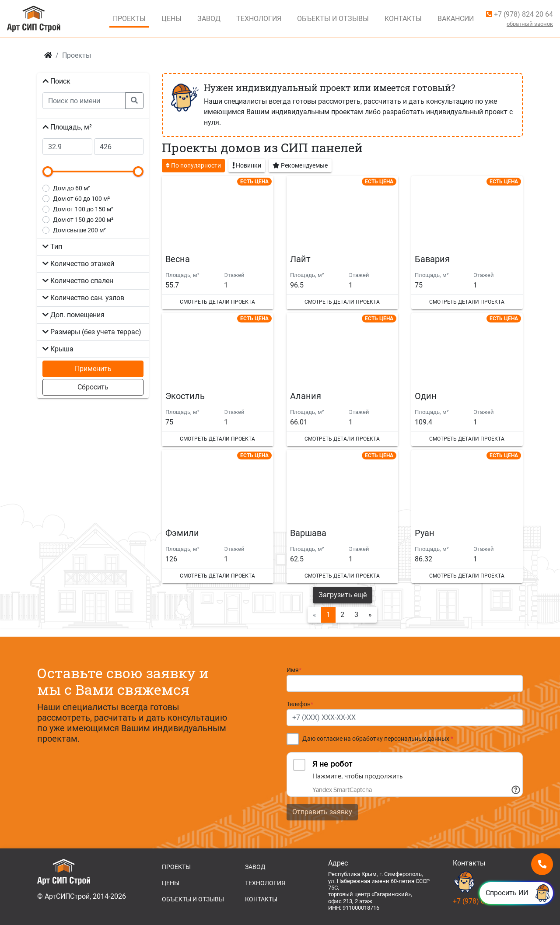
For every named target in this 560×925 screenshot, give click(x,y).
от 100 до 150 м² (83, 209)
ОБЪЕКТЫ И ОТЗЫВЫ (193, 899)
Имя (294, 670)
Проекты (129, 19)
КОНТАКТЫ (261, 899)
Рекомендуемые (300, 165)
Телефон (300, 704)
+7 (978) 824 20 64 (520, 14)
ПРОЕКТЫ (176, 867)
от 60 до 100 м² (81, 199)
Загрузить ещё (343, 595)
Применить (93, 369)
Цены (171, 19)
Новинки (247, 165)
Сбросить (93, 387)
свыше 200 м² (79, 230)
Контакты (403, 19)
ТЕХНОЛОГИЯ (265, 883)
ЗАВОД (255, 867)
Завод (209, 19)
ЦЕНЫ (171, 883)
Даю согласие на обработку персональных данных (378, 739)
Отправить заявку (322, 812)
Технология (259, 19)
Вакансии (456, 19)
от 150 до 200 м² (83, 220)
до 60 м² (72, 188)
